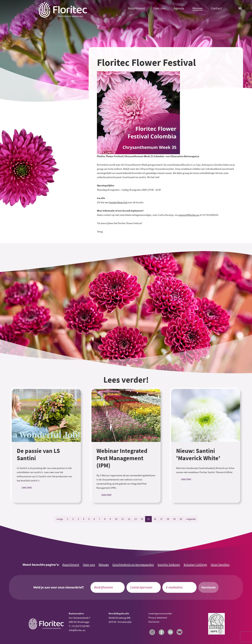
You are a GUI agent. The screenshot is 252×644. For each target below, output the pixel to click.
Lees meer (27, 487)
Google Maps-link (118, 202)
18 (168, 519)
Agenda (179, 8)
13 (135, 519)
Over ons (159, 8)
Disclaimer (154, 622)
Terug (100, 231)
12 (129, 519)
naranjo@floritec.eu (189, 215)
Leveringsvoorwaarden (160, 613)
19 (174, 519)
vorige (60, 519)
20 (181, 519)
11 (123, 519)
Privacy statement (158, 618)
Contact (216, 8)
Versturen (209, 587)
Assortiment (136, 8)
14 (142, 519)
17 (161, 519)
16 (155, 519)
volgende (191, 519)
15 (148, 519)
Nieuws (197, 8)
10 (116, 519)
